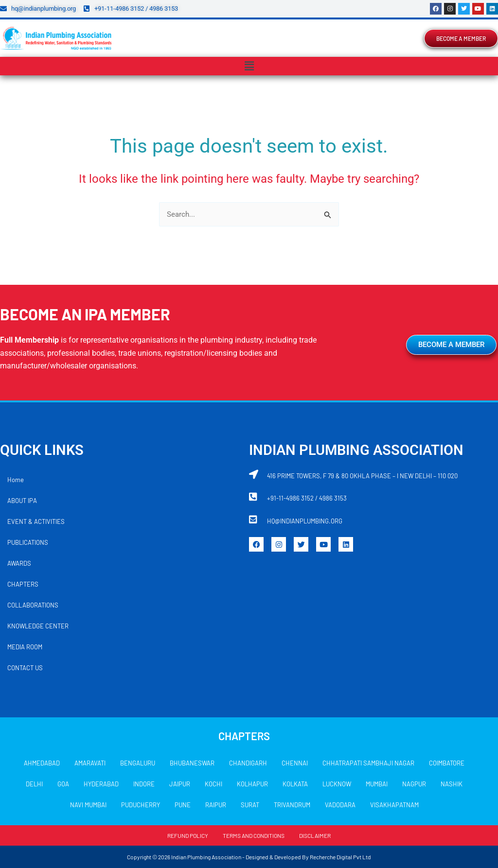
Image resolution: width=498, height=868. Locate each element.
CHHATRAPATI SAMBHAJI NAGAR (368, 763)
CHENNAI (295, 763)
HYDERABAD (101, 784)
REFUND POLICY (188, 835)
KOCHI (213, 784)
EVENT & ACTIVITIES (36, 521)
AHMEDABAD (42, 763)
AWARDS (19, 563)
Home (16, 480)
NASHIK (452, 784)
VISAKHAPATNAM (394, 805)
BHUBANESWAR (192, 763)
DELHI (34, 784)
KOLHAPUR (252, 784)
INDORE (144, 784)
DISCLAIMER (315, 835)
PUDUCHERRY (141, 805)
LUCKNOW (337, 784)
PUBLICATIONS (28, 542)
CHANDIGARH (248, 763)
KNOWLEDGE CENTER (38, 626)
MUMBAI (377, 784)
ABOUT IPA (22, 501)
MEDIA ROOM (25, 647)
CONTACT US (25, 668)
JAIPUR (180, 784)
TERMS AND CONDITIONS (254, 835)
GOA (63, 784)
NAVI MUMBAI (88, 805)
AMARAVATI (90, 763)
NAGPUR (414, 784)
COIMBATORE (447, 763)
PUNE (183, 805)
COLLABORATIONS (33, 605)
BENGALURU (138, 763)
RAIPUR (216, 805)
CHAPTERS (23, 584)
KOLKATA (295, 784)
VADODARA (340, 805)
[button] (249, 66)
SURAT (250, 805)
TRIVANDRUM (292, 805)
